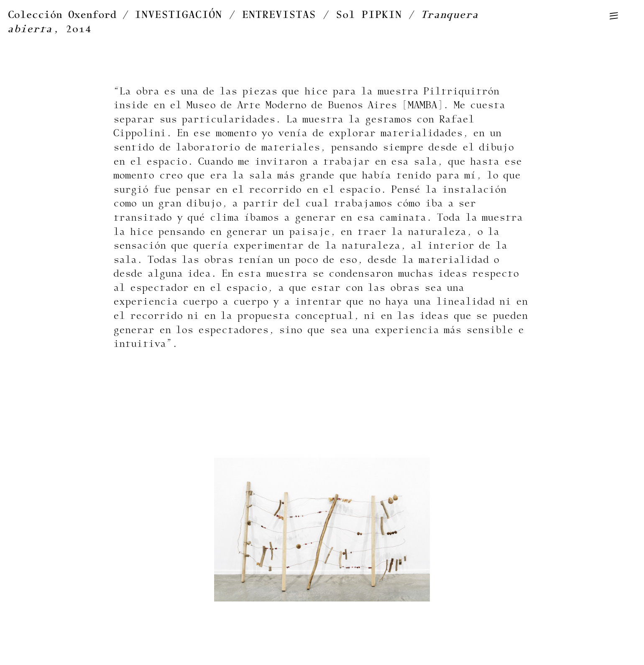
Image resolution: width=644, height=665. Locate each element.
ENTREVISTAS (279, 15)
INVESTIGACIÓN (179, 15)
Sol (369, 15)
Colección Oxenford (62, 15)
